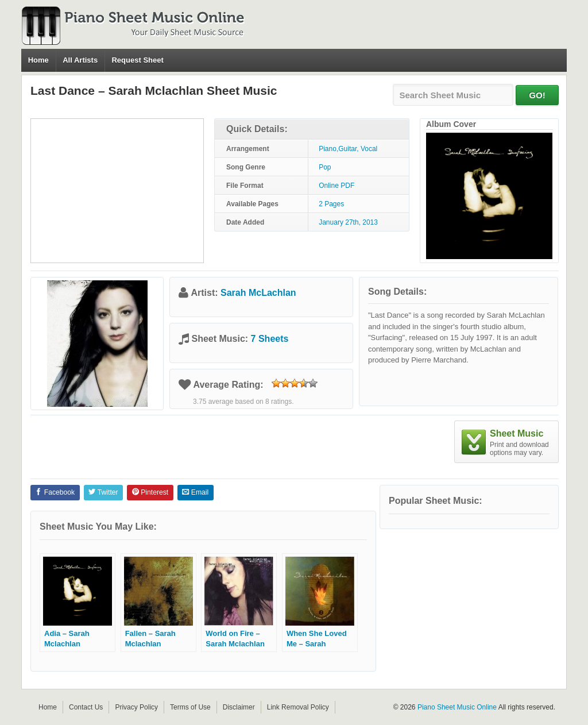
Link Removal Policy (298, 707)
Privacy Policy (136, 707)
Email (195, 492)
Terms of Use (190, 707)
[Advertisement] (117, 191)
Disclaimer (239, 707)
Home (38, 60)
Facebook (55, 492)
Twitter (103, 492)
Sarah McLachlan (258, 293)
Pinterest (150, 492)
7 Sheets (270, 339)
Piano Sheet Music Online (457, 707)
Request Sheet (137, 60)
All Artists (80, 60)
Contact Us (86, 707)
